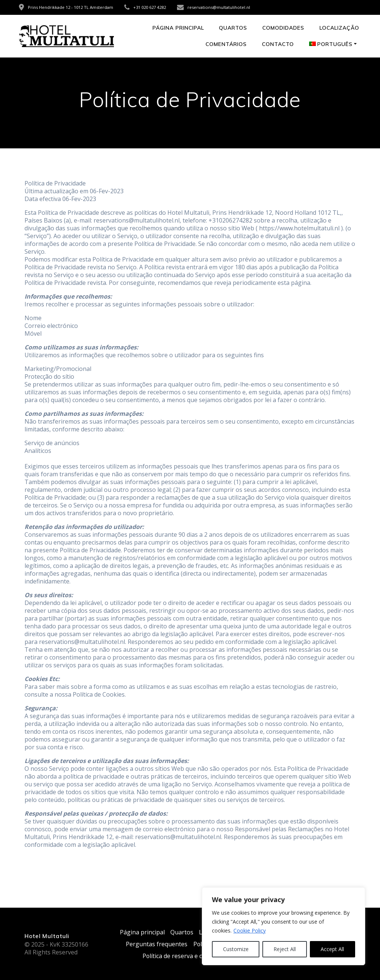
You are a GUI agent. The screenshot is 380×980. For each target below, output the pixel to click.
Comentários (226, 44)
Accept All (332, 949)
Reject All (285, 949)
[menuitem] (334, 44)
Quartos (233, 28)
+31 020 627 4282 (150, 7)
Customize (236, 949)
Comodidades (283, 28)
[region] (284, 926)
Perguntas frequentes (157, 944)
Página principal (178, 28)
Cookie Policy (250, 930)
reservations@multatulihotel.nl (219, 7)
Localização (339, 28)
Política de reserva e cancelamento (190, 956)
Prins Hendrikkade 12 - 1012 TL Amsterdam (71, 7)
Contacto (278, 44)
